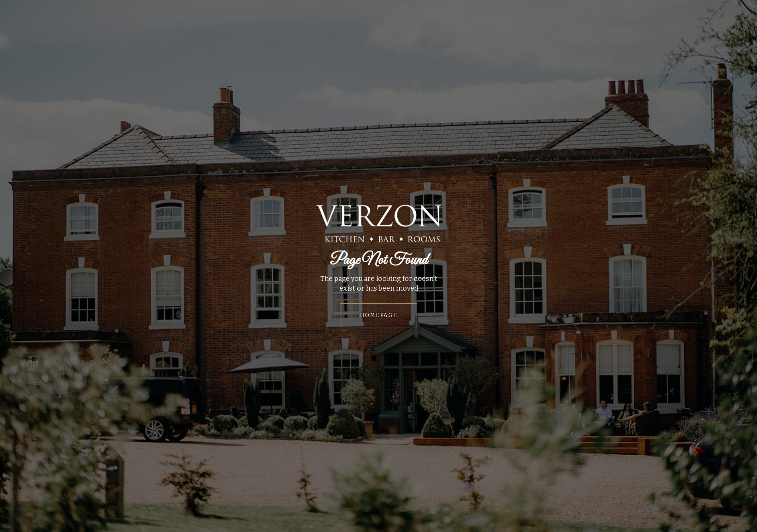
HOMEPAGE (378, 315)
